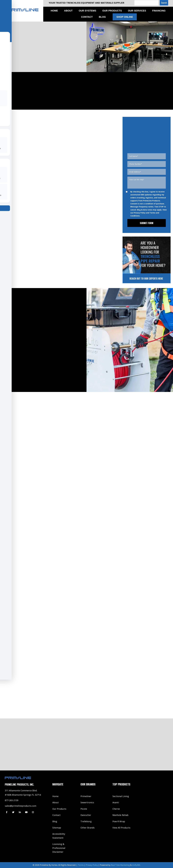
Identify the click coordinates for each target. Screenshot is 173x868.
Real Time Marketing (120, 865)
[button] (164, 3)
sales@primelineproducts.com (21, 806)
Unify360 (136, 865)
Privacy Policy (140, 213)
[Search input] (146, 3)
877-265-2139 (12, 800)
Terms (81, 865)
